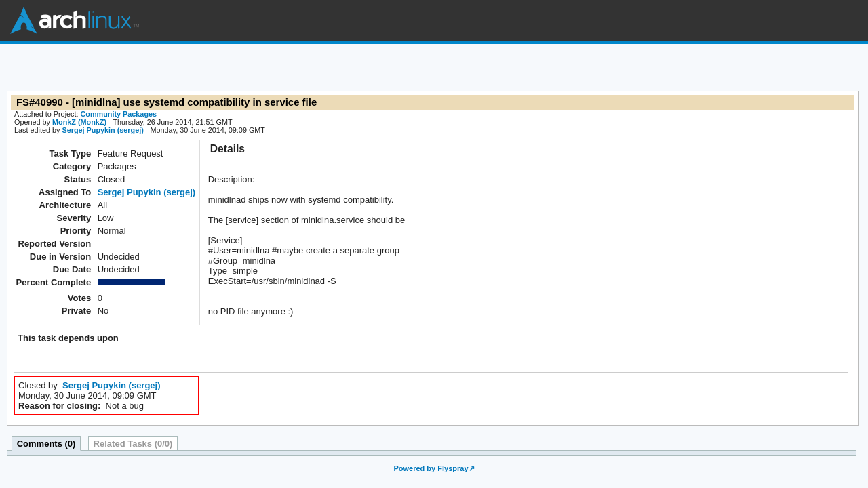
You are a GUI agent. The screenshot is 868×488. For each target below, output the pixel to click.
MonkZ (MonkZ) (79, 122)
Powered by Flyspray (431, 468)
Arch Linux (75, 20)
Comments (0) (46, 444)
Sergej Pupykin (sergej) (102, 130)
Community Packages (119, 114)
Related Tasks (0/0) (133, 444)
